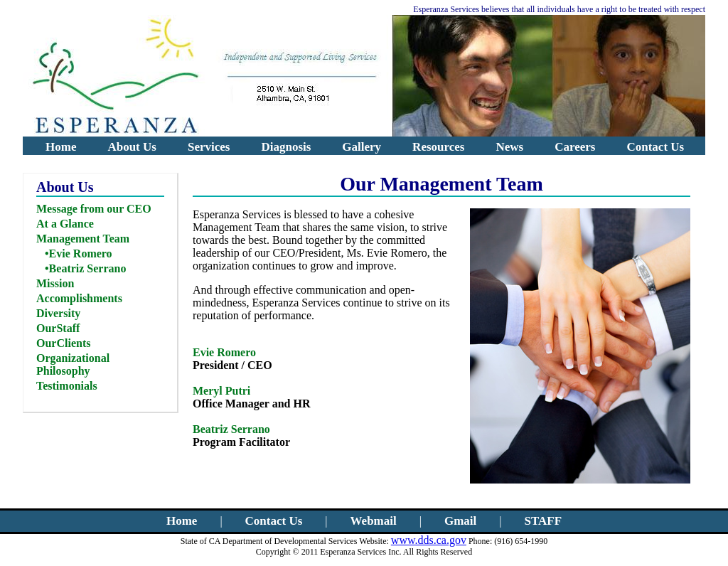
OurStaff (58, 328)
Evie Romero (224, 352)
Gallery (362, 147)
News (509, 147)
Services (209, 147)
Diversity (58, 313)
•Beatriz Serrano (85, 268)
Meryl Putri (221, 391)
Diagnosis (286, 147)
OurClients (63, 343)
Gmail (460, 521)
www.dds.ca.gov (429, 540)
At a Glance (65, 224)
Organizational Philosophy (73, 364)
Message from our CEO (94, 209)
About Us (132, 147)
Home (61, 147)
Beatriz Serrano (231, 429)
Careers (575, 147)
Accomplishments (79, 298)
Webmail (374, 521)
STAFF (543, 521)
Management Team (83, 239)
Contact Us (655, 147)
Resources (438, 147)
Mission (55, 283)
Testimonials (67, 386)
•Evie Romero (79, 253)
